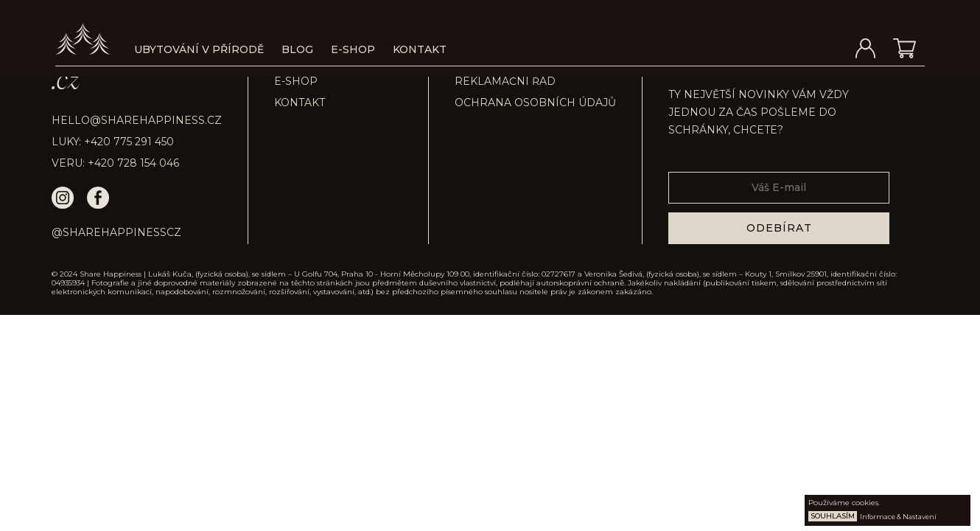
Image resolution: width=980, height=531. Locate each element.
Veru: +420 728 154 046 (115, 163)
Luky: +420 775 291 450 (113, 142)
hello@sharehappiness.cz (137, 120)
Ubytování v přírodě (199, 49)
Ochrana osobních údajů (535, 103)
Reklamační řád (505, 81)
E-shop (353, 49)
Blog (297, 49)
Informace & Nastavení (898, 517)
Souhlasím (833, 516)
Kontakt (420, 49)
